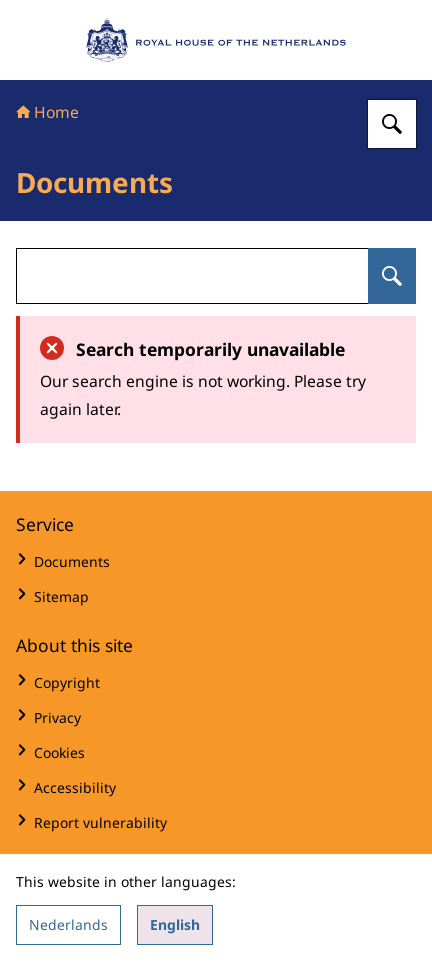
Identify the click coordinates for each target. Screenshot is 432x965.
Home (47, 112)
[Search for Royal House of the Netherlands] (392, 124)
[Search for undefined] (392, 276)
